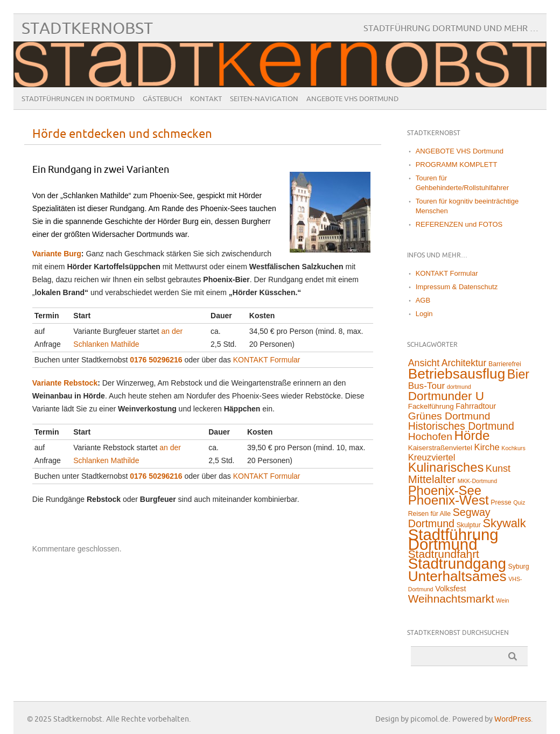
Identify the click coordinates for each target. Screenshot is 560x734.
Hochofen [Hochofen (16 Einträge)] (430, 436)
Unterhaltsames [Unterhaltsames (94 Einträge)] (457, 576)
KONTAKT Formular (267, 360)
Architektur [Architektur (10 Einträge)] (464, 363)
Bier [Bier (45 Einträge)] (518, 374)
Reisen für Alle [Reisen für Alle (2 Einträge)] (429, 514)
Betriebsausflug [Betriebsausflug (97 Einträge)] (457, 374)
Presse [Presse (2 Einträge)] (501, 502)
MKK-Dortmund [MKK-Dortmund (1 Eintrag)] (477, 481)
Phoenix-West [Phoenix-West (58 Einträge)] (449, 500)
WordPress (513, 719)
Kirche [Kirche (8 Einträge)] (487, 447)
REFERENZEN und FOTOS (459, 224)
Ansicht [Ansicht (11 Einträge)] (424, 363)
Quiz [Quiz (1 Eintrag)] (519, 502)
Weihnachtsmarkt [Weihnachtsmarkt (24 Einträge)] (451, 599)
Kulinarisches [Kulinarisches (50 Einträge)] (446, 467)
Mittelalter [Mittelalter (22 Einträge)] (432, 479)
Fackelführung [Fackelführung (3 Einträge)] (431, 406)
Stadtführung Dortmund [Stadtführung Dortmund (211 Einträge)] (453, 539)
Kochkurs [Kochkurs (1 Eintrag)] (513, 448)
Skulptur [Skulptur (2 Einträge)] (469, 525)
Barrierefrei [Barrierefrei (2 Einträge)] (505, 364)
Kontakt (206, 99)
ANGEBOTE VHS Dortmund (352, 99)
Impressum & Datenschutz (457, 287)
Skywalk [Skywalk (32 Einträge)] (504, 523)
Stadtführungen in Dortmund (78, 99)
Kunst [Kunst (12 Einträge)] (498, 469)
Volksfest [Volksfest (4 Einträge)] (450, 589)
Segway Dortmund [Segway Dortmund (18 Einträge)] (449, 518)
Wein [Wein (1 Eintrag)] (502, 600)
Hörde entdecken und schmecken (122, 134)
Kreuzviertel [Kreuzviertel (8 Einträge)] (432, 457)
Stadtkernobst (87, 29)
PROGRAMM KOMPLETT (457, 165)
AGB (423, 300)
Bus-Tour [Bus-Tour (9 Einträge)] (426, 386)
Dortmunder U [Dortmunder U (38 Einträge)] (446, 396)
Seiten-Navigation (264, 99)
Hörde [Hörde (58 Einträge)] (472, 435)
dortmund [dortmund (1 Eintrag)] (459, 387)
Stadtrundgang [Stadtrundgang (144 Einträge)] (457, 564)
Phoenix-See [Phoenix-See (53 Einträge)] (445, 490)
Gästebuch (162, 99)
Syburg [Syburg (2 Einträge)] (519, 567)
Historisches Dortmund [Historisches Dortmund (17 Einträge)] (461, 426)
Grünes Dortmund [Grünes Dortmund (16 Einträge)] (449, 416)
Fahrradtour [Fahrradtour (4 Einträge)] (476, 406)
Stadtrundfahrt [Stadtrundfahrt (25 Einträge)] (444, 554)
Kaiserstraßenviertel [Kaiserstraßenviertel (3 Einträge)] (440, 448)
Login (424, 314)
